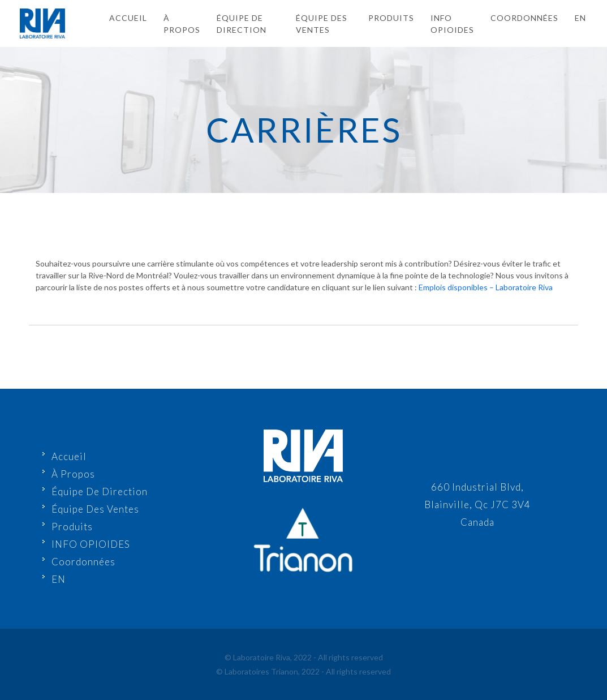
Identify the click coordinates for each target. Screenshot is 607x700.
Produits (391, 18)
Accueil (128, 18)
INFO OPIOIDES (452, 24)
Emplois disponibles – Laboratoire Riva (486, 287)
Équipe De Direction (242, 24)
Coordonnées (524, 18)
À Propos (182, 24)
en (580, 18)
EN (59, 579)
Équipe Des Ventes (322, 24)
